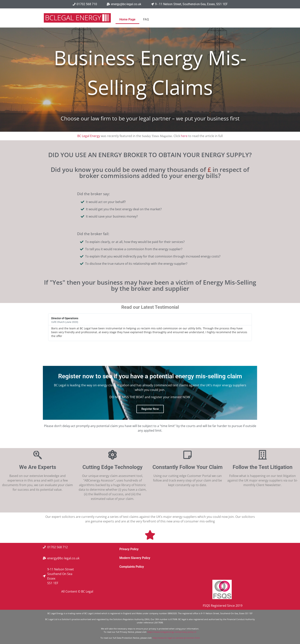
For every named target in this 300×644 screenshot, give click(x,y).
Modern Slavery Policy (135, 558)
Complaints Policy (132, 567)
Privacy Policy (129, 549)
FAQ (146, 19)
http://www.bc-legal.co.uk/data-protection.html (176, 638)
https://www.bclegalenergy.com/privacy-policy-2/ (172, 632)
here (184, 136)
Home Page (127, 19)
